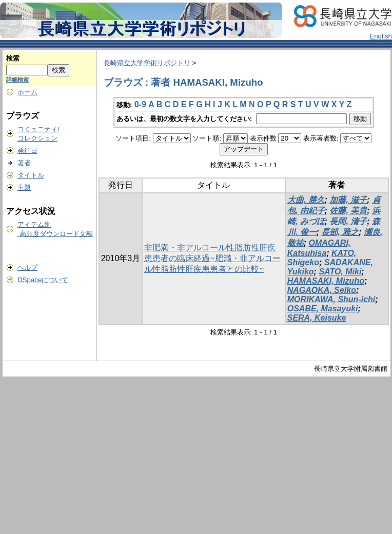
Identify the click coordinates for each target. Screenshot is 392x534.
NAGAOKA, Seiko (322, 290)
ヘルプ (27, 268)
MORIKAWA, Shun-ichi (331, 299)
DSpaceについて (43, 280)
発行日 (27, 151)
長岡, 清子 (348, 221)
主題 (24, 187)
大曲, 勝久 (306, 200)
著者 (24, 163)
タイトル (31, 175)
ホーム (27, 92)
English (381, 36)
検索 (13, 58)
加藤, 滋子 (348, 200)
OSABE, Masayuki (323, 309)
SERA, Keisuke (317, 318)
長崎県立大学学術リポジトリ (147, 63)
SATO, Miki (340, 272)
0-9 (140, 104)
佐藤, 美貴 (348, 211)
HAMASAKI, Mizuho (326, 281)
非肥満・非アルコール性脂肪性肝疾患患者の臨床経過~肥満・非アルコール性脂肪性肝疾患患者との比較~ (212, 258)
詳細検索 (17, 80)
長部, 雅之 (340, 232)
